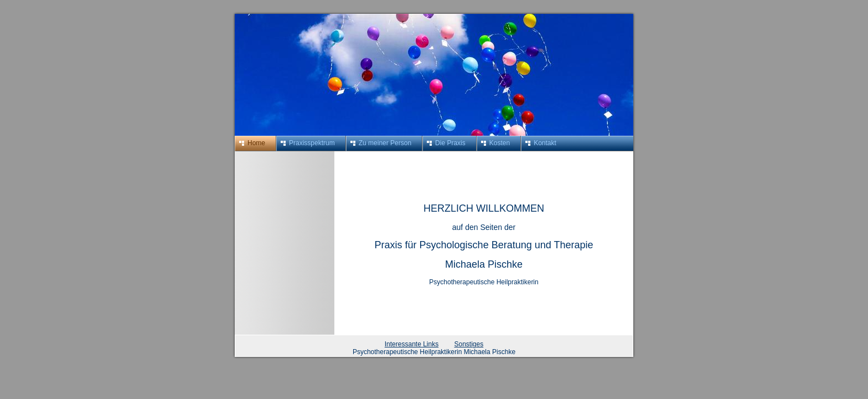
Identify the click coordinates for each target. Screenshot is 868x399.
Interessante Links (412, 344)
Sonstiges (469, 344)
